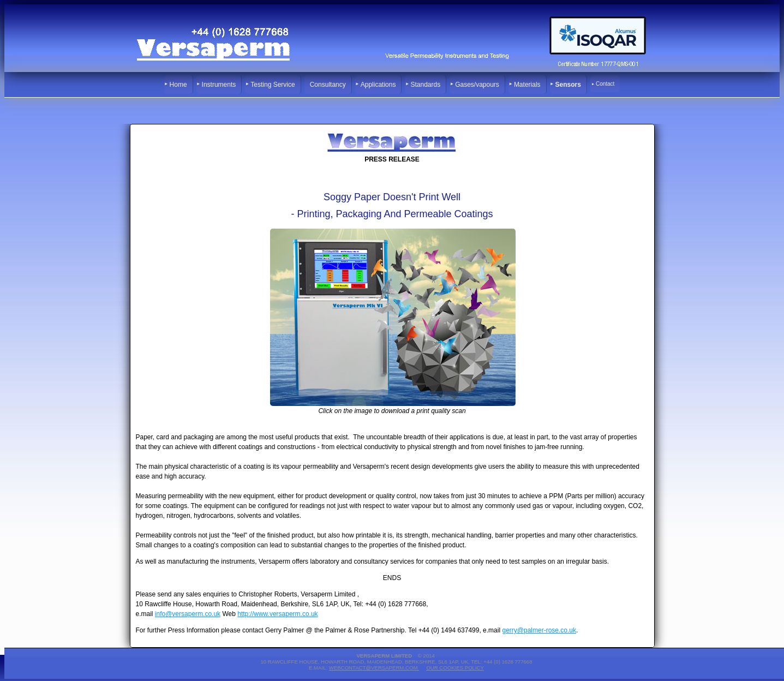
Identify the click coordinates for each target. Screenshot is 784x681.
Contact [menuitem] (605, 84)
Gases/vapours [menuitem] (477, 85)
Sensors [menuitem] (568, 85)
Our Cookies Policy (455, 668)
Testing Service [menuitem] (273, 85)
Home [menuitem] (178, 85)
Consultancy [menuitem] (328, 85)
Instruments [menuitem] (219, 85)
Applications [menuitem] (378, 85)
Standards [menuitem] (425, 85)
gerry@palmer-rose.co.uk (539, 630)
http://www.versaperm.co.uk (277, 614)
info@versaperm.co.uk (188, 614)
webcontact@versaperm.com (374, 668)
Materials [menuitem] (527, 85)
